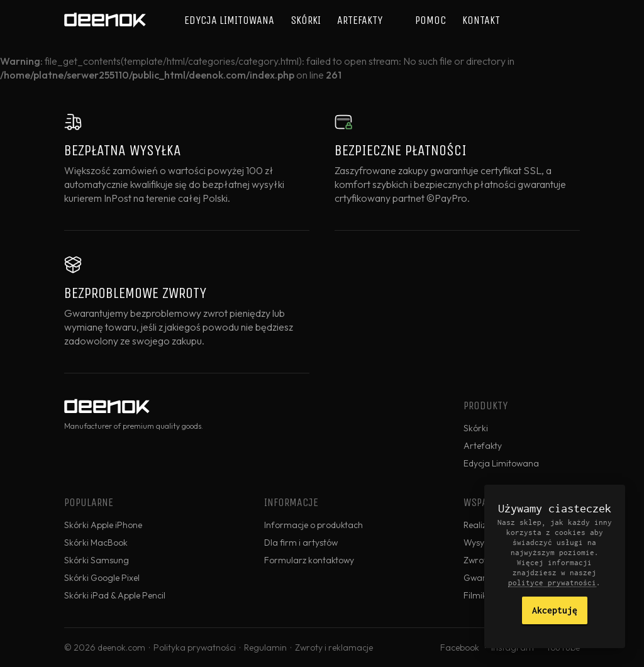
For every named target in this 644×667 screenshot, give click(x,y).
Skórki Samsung (97, 560)
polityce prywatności (552, 582)
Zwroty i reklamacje (334, 648)
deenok (105, 20)
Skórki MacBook (96, 543)
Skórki (306, 20)
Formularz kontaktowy (309, 560)
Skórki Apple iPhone (103, 525)
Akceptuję (555, 610)
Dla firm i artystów (301, 543)
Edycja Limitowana (229, 20)
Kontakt (481, 20)
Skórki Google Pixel (102, 578)
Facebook (460, 648)
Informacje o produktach (314, 525)
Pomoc (430, 20)
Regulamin (265, 648)
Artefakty (360, 20)
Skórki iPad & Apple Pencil (115, 595)
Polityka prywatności (195, 648)
